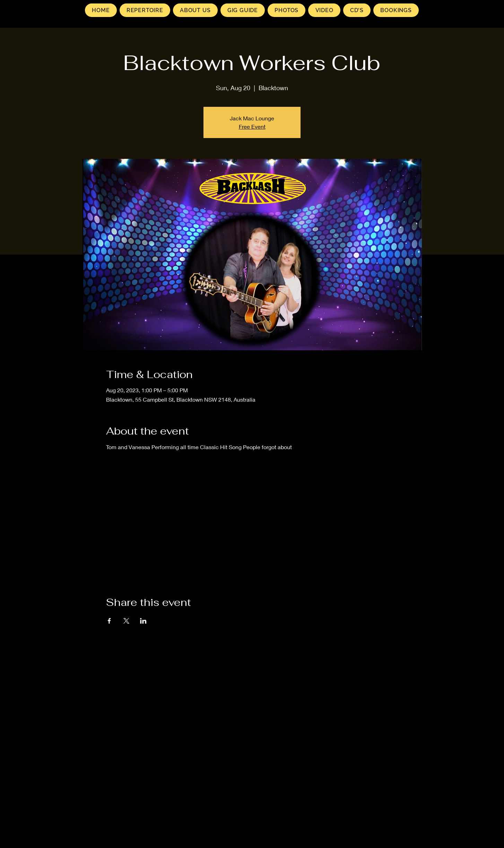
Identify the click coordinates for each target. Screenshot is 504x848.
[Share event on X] (126, 621)
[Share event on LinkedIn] (143, 621)
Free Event (252, 126)
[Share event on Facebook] (109, 621)
